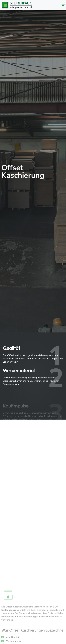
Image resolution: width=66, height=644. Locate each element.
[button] (64, 5)
